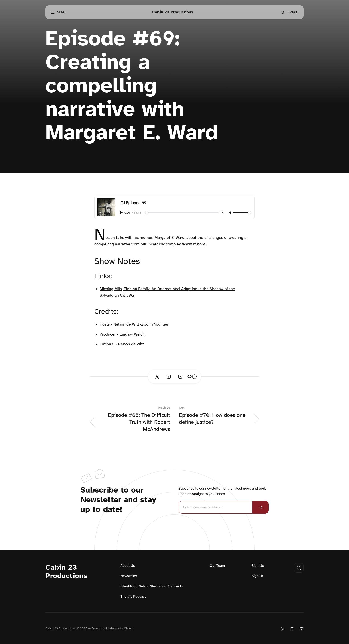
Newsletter (129, 576)
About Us (128, 566)
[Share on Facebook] (169, 377)
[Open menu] (58, 12)
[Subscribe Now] (261, 507)
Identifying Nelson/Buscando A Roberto (152, 586)
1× (222, 213)
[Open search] (289, 12)
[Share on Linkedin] (180, 377)
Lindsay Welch (132, 334)
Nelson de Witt (126, 324)
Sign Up (258, 566)
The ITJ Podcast (133, 597)
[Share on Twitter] (157, 377)
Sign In (257, 576)
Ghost (128, 628)
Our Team (217, 566)
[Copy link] (192, 377)
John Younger (156, 324)
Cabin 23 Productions (66, 572)
